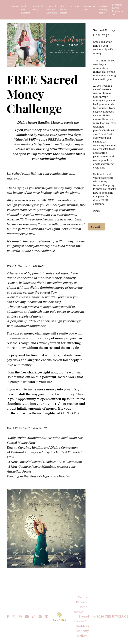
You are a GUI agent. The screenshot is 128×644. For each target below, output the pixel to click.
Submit (96, 227)
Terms (82, 597)
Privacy (82, 602)
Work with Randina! (25, 10)
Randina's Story (38, 8)
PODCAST (75, 6)
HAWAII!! (81, 612)
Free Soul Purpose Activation (51, 10)
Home (15, 6)
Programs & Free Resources (117, 10)
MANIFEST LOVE (89, 8)
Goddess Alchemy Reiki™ (103, 10)
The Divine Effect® (64, 10)
